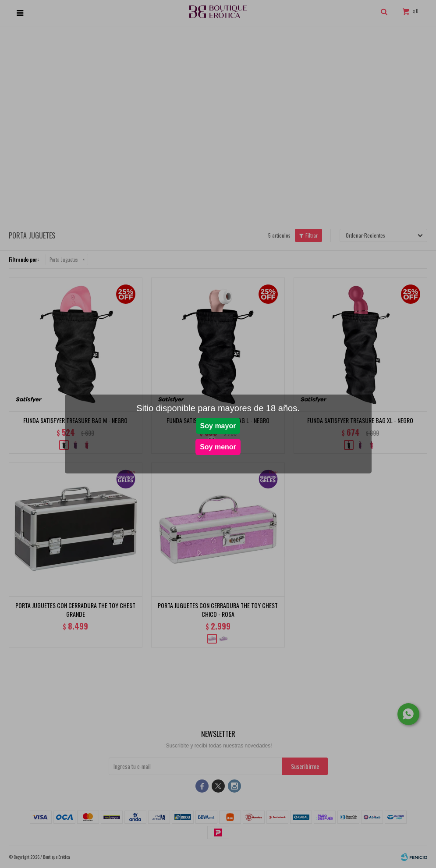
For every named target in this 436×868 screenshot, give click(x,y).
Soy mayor (218, 426)
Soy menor (218, 447)
